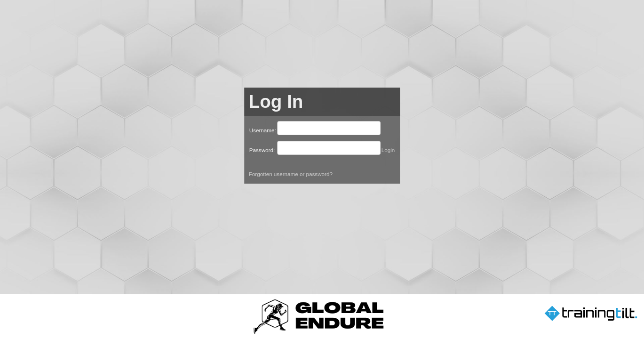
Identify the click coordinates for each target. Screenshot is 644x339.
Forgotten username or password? (291, 174)
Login (388, 150)
